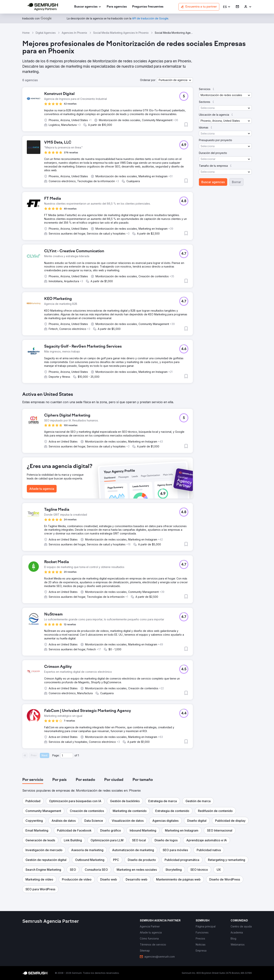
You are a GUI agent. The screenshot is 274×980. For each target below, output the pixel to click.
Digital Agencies (46, 33)
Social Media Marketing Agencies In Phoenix (121, 33)
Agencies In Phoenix (74, 33)
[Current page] (67, 755)
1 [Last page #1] (78, 755)
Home (26, 33)
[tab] (33, 780)
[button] (227, 7)
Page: (56, 755)
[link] (117, 7)
